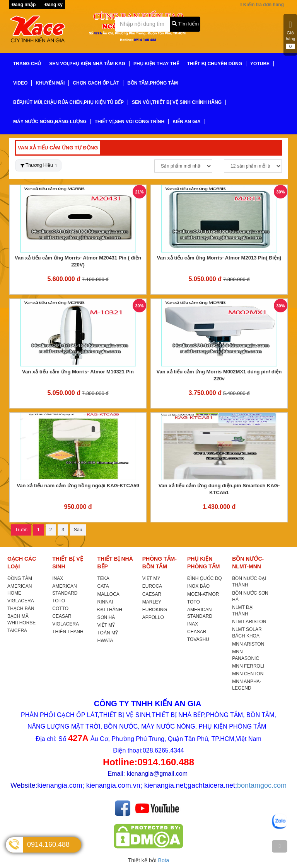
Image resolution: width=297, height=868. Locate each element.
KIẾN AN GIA (187, 122)
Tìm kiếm (185, 24)
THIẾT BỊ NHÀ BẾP (115, 563)
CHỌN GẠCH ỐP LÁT (96, 83)
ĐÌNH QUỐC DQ (205, 578)
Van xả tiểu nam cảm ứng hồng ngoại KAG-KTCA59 (78, 486)
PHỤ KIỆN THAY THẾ (156, 64)
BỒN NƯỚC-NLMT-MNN (248, 563)
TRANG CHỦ (27, 64)
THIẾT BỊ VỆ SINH (67, 563)
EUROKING (155, 610)
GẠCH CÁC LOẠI (22, 563)
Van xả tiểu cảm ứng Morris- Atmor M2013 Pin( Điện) (219, 258)
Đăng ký (54, 5)
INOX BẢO (198, 586)
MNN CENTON (248, 674)
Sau (78, 530)
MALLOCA (108, 594)
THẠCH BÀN (21, 609)
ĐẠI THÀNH (110, 610)
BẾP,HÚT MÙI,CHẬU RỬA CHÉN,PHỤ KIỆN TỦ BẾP (68, 102)
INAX (58, 578)
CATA (103, 586)
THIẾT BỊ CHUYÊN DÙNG (215, 64)
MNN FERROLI (248, 666)
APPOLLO (153, 617)
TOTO (59, 601)
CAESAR (152, 594)
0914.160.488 (48, 844)
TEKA (103, 578)
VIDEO (20, 83)
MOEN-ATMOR (203, 594)
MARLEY (152, 602)
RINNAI (105, 602)
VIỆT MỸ (106, 625)
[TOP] (280, 846)
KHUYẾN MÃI (50, 83)
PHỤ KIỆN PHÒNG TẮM (203, 563)
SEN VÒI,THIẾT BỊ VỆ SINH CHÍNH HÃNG (177, 102)
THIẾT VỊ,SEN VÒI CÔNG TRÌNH (130, 122)
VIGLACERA (21, 601)
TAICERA (17, 631)
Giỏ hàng (290, 35)
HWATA (105, 641)
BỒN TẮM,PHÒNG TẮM (153, 83)
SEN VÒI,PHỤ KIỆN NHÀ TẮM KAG (87, 64)
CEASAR (62, 616)
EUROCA (152, 586)
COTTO (60, 609)
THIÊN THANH (68, 632)
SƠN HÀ (106, 617)
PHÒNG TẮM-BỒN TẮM (160, 563)
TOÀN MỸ (108, 633)
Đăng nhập (24, 5)
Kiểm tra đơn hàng (262, 5)
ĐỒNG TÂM (20, 578)
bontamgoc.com (262, 785)
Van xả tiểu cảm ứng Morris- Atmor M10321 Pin (78, 372)
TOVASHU (198, 639)
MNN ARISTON (248, 644)
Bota (164, 860)
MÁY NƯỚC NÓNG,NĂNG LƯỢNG (50, 122)
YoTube (260, 64)
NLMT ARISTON (249, 622)
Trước (21, 530)
